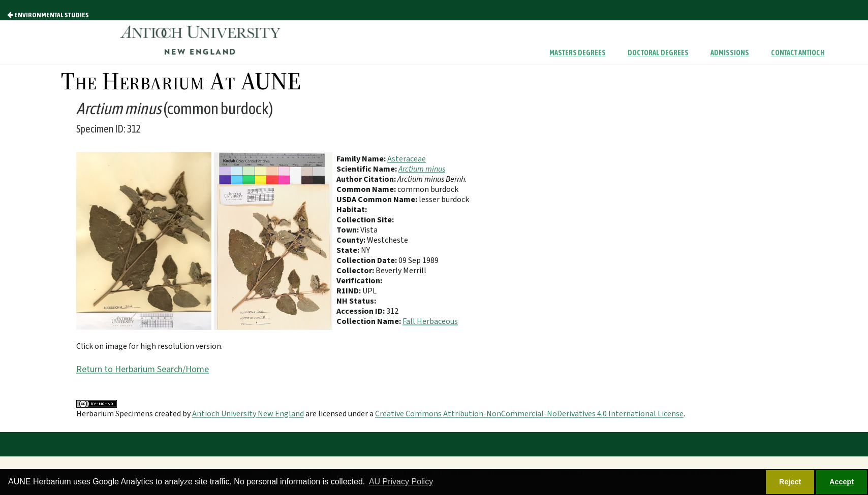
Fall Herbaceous (430, 321)
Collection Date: (367, 260)
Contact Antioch (798, 53)
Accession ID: (361, 311)
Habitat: (352, 210)
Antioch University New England (248, 414)
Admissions (730, 53)
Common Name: (367, 189)
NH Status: (356, 301)
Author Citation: (367, 179)
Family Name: (362, 159)
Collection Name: (369, 321)
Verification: (359, 281)
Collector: (356, 271)
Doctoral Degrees (658, 53)
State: (349, 250)
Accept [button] (842, 482)
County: (352, 240)
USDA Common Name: (378, 200)
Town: (348, 230)
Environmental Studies (48, 15)
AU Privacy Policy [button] (401, 482)
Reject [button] (790, 482)
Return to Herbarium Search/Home (143, 369)
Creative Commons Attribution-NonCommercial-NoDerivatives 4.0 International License (529, 414)
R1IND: (349, 291)
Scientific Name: (367, 169)
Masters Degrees (578, 53)
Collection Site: (365, 220)
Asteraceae (407, 159)
